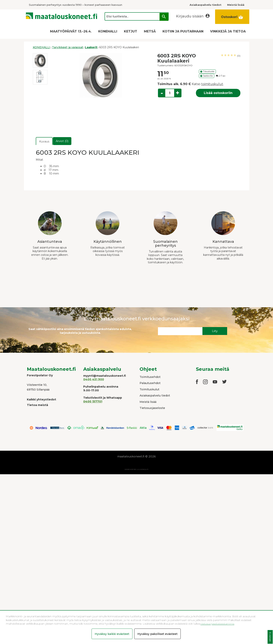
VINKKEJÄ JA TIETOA (228, 31)
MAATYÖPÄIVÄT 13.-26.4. (71, 31)
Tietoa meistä (37, 405)
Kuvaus (44, 141)
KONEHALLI (108, 31)
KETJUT (131, 31)
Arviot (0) (62, 141)
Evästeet (270, 637)
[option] (40, 61)
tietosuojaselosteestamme (217, 624)
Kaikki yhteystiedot (42, 399)
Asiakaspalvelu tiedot (155, 396)
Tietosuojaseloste (152, 408)
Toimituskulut (149, 389)
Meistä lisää (148, 402)
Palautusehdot (150, 383)
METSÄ (150, 31)
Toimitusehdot (150, 377)
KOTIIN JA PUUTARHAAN (183, 31)
